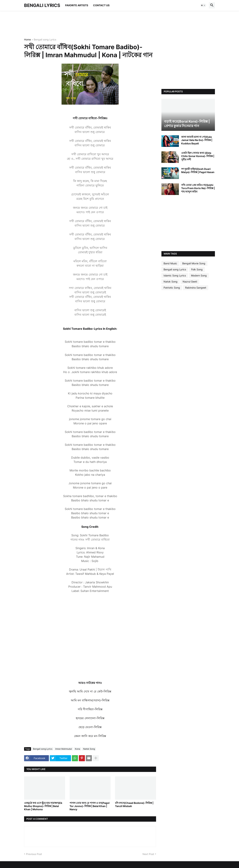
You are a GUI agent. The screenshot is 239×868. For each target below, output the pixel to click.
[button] (203, 5)
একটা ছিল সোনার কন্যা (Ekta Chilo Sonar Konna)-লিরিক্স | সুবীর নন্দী (198, 156)
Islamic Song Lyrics (175, 275)
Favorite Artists (77, 5)
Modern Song (199, 275)
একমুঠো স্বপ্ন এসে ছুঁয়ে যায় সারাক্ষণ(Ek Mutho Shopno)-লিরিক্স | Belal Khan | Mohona (43, 806)
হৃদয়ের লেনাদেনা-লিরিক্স (90, 718)
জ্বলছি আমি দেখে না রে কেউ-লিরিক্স (90, 691)
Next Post (148, 854)
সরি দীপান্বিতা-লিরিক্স (90, 709)
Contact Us (101, 5)
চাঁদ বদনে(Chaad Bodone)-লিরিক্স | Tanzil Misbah (134, 804)
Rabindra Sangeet (196, 288)
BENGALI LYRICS (42, 5)
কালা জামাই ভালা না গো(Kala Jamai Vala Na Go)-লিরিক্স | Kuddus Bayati (197, 140)
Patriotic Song (172, 288)
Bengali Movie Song (194, 263)
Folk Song (197, 269)
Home (27, 40)
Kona (77, 749)
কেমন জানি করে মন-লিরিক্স (90, 736)
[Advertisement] (89, 24)
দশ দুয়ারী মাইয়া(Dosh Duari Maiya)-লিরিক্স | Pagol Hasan (198, 170)
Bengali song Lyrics (45, 40)
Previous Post (34, 854)
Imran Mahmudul (64, 749)
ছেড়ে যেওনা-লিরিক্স (90, 727)
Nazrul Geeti (190, 282)
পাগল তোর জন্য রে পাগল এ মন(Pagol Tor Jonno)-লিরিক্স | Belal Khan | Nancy (90, 806)
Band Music (170, 263)
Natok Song (89, 749)
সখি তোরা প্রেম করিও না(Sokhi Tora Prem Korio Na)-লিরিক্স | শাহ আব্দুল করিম (198, 188)
